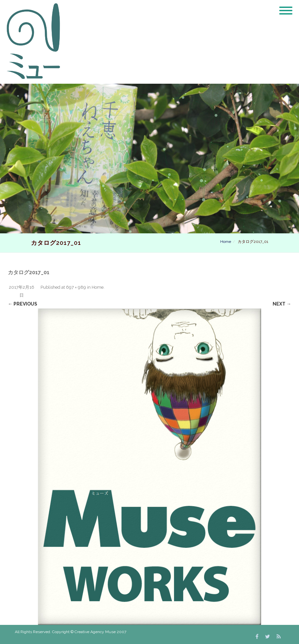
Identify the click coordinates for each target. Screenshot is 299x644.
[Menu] (286, 7)
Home (226, 242)
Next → (282, 304)
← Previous (23, 304)
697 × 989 (76, 287)
